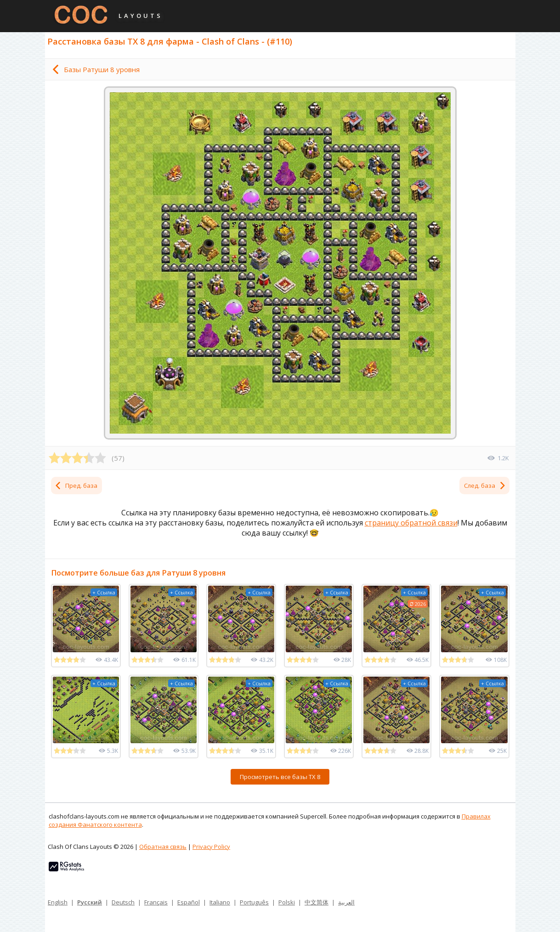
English (58, 902)
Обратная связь (163, 847)
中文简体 (317, 902)
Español (189, 902)
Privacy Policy (211, 847)
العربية (346, 902)
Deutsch (123, 902)
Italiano (220, 902)
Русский (90, 902)
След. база (485, 486)
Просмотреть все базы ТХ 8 (280, 777)
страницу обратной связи (411, 523)
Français (156, 902)
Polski (287, 902)
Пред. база (76, 486)
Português (254, 902)
